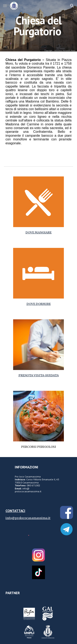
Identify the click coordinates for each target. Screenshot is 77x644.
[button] (5, 6)
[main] (39, 26)
